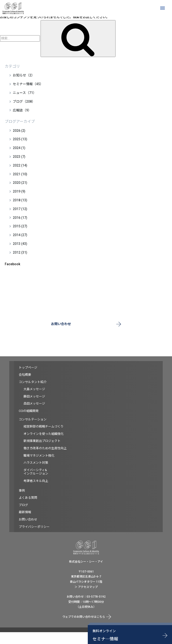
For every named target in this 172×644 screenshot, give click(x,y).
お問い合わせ (61, 324)
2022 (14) (20, 165)
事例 (22, 491)
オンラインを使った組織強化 (44, 434)
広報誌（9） (22, 110)
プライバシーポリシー (34, 527)
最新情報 (25, 512)
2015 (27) (20, 226)
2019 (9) (19, 191)
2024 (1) (19, 148)
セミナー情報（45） (28, 84)
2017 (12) (20, 209)
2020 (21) (20, 183)
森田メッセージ (34, 404)
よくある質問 (28, 498)
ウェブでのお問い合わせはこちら (84, 617)
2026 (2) (19, 131)
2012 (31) (20, 252)
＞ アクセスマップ (86, 587)
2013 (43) (20, 244)
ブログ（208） (24, 101)
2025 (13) (20, 139)
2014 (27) (20, 235)
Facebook (12, 264)
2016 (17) (20, 218)
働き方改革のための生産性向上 (45, 448)
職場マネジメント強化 (39, 456)
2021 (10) (20, 174)
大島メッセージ (34, 389)
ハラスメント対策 (36, 463)
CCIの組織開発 (29, 411)
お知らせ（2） (24, 75)
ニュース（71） (25, 93)
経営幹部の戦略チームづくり (44, 426)
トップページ (28, 368)
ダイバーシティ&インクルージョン (36, 472)
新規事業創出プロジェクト (42, 441)
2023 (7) (19, 157)
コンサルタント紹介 (33, 382)
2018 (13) (20, 200)
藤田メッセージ (34, 396)
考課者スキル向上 (36, 481)
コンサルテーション (33, 419)
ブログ (23, 505)
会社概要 (25, 375)
